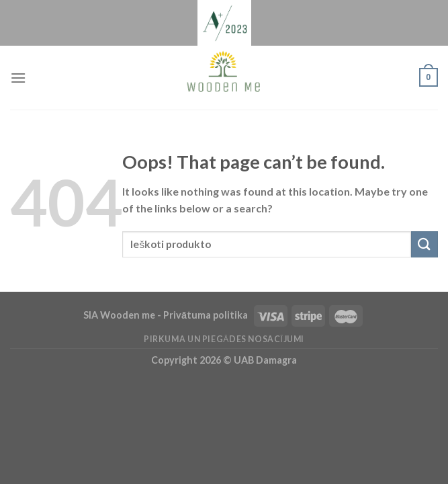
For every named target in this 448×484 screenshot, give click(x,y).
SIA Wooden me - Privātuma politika (167, 315)
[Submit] (424, 244)
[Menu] (18, 78)
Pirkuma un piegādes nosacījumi (224, 339)
